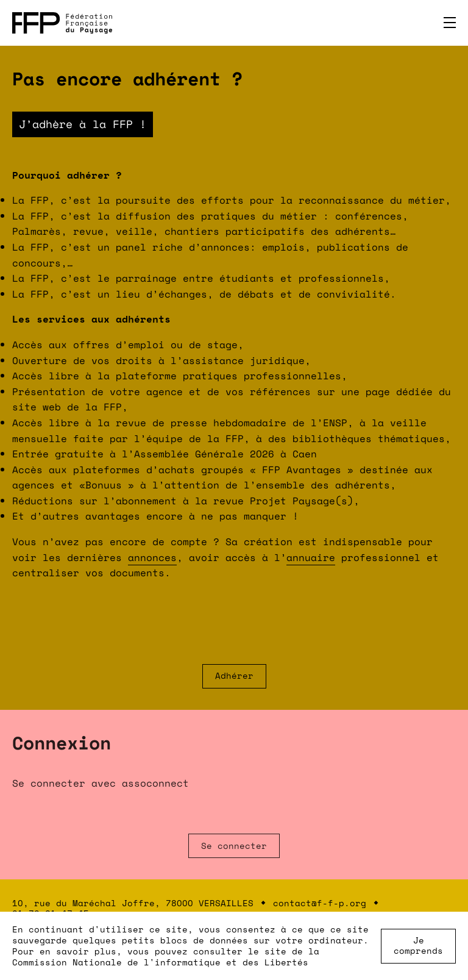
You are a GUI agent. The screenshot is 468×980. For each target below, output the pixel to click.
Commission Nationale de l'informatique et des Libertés (160, 962)
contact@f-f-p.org (320, 903)
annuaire (311, 557)
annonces (152, 557)
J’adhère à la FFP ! (83, 124)
